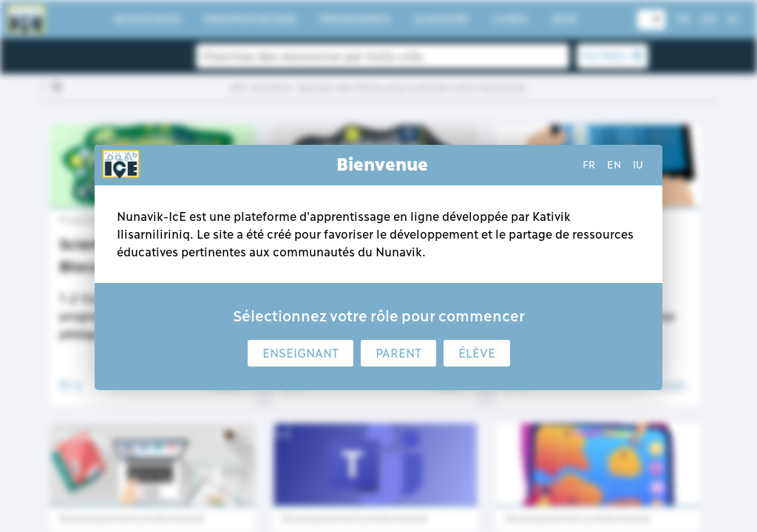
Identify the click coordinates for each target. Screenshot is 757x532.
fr (589, 165)
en (614, 165)
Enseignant (301, 353)
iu (638, 165)
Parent (398, 353)
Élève (477, 353)
